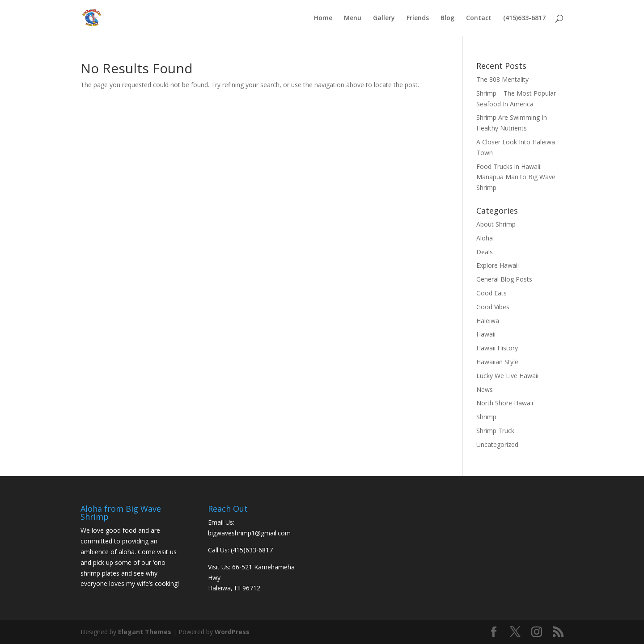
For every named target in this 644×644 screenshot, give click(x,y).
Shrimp (486, 417)
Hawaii (486, 334)
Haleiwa (488, 321)
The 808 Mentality (502, 79)
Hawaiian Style (497, 362)
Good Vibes (493, 307)
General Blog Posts (504, 279)
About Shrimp (496, 224)
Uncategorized (497, 444)
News (485, 389)
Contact (479, 18)
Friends (418, 18)
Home (323, 18)
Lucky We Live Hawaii (507, 376)
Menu (353, 18)
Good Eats (491, 293)
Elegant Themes (145, 632)
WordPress (232, 632)
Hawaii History (497, 348)
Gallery (384, 18)
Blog (447, 18)
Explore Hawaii (498, 265)
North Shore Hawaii (505, 403)
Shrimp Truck (495, 431)
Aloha (485, 238)
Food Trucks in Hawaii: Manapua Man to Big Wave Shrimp (516, 177)
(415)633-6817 (524, 18)
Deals (485, 252)
